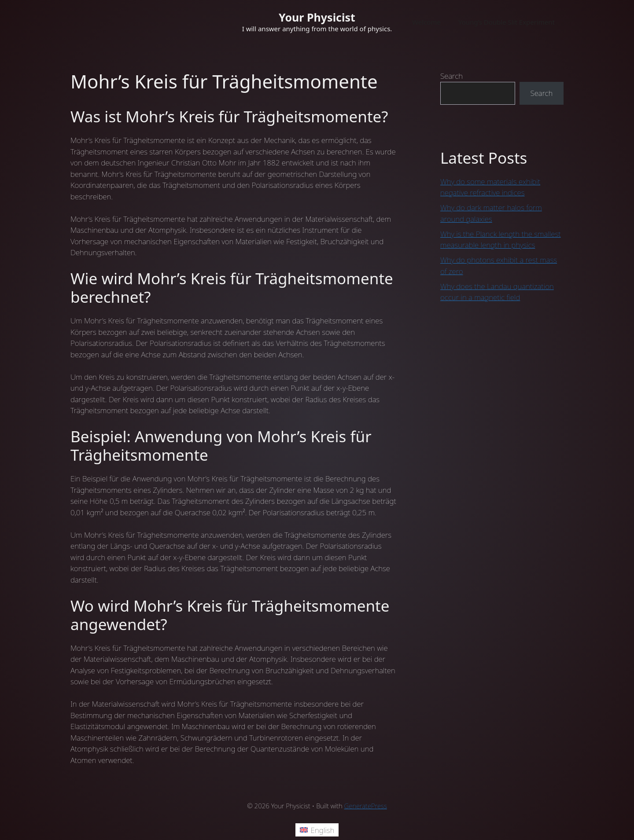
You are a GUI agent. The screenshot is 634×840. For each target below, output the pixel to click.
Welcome (426, 22)
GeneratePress (366, 806)
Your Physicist (317, 17)
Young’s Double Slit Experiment (507, 22)
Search (452, 76)
